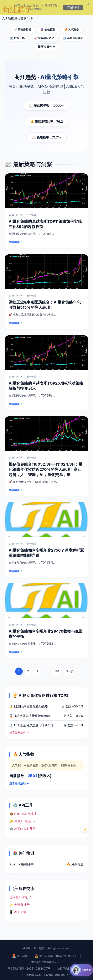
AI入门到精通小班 (22, 862)
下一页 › (71, 669)
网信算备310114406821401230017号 (49, 973)
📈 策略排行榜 (23, 28)
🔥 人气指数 (72, 28)
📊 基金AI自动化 (73, 36)
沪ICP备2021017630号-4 (45, 961)
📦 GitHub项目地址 (23, 812)
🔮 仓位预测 (48, 28)
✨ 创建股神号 (20, 903)
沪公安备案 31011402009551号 (56, 954)
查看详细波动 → (19, 781)
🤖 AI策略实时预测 (23, 827)
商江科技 (20, 954)
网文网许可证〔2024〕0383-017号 (29, 967)
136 (57, 669)
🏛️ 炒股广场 (17, 36)
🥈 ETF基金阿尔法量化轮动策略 (32, 723)
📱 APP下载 (18, 910)
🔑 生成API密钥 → (22, 819)
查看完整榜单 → (19, 731)
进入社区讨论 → (21, 895)
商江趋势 (39, 946)
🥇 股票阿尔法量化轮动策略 (29, 704)
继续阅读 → (16, 240)
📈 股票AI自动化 (44, 36)
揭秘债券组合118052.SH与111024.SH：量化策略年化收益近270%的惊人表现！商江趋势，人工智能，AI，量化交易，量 (46, 468)
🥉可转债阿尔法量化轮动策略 (30, 714)
